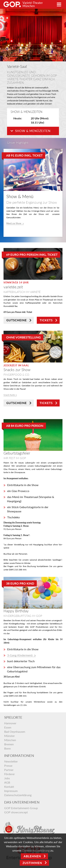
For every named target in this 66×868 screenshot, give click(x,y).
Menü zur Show (14, 223)
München (10, 740)
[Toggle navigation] (59, 4)
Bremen (9, 744)
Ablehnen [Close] (32, 856)
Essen (8, 727)
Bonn (7, 748)
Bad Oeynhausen (15, 732)
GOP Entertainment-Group (21, 808)
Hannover (10, 723)
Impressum (11, 791)
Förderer (10, 774)
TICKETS (46, 320)
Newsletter (11, 761)
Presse (8, 766)
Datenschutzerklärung (18, 795)
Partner (9, 770)
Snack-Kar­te (9, 395)
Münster (10, 736)
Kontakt (9, 787)
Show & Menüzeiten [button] (31, 131)
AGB (7, 782)
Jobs (7, 778)
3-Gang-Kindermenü (20, 655)
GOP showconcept (16, 812)
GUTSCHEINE (17, 320)
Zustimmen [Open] (32, 863)
